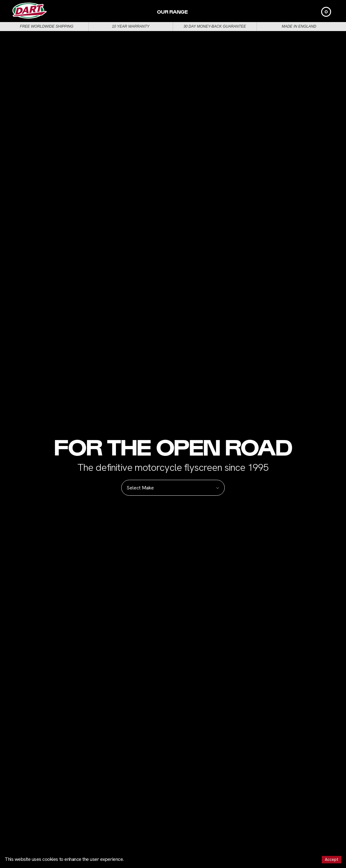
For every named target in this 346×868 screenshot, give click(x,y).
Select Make (173, 488)
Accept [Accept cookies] (332, 859)
